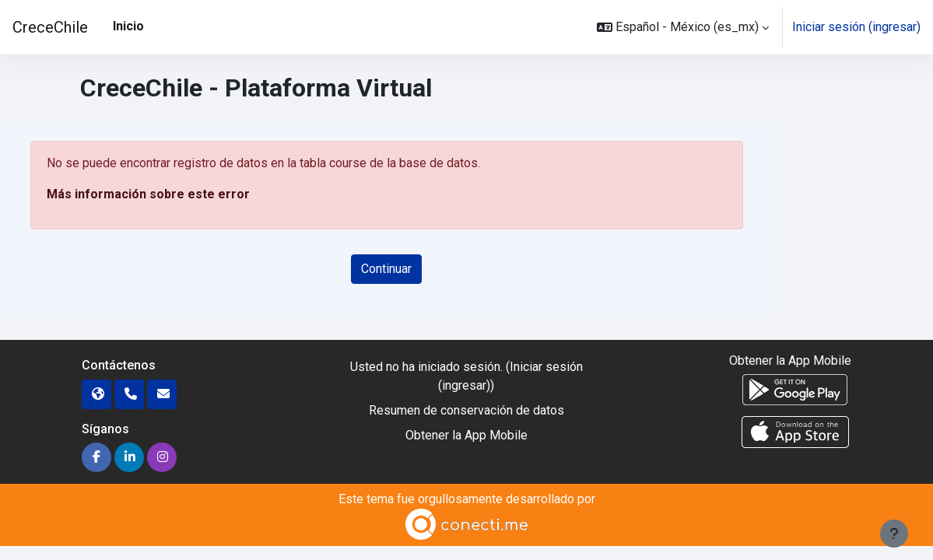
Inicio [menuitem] (128, 26)
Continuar (386, 269)
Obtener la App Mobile (466, 435)
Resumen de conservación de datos (466, 410)
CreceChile (50, 27)
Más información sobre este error (148, 194)
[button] (683, 27)
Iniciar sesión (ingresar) (856, 27)
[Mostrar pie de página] (894, 534)
